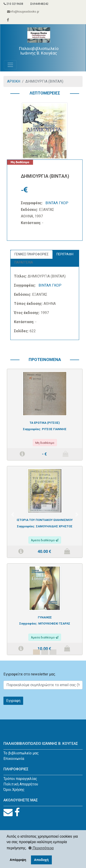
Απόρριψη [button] (18, 860)
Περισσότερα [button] (41, 848)
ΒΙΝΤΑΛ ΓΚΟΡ (57, 203)
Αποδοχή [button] (41, 860)
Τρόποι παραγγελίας (20, 779)
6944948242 (39, 4)
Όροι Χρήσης (14, 790)
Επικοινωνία (14, 759)
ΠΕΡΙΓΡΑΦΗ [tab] (65, 254)
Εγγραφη (13, 701)
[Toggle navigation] (10, 65)
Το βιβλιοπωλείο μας (21, 753)
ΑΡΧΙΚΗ (14, 81)
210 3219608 (13, 4)
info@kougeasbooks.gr (23, 12)
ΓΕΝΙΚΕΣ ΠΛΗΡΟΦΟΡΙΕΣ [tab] (32, 254)
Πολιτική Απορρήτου (21, 784)
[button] (13, 515)
